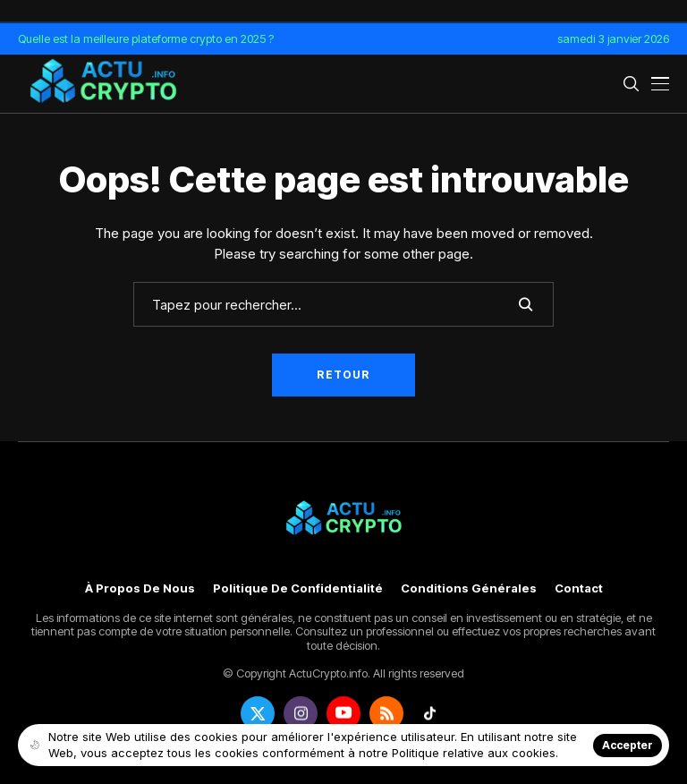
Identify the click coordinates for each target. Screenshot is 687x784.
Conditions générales (469, 588)
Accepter (628, 745)
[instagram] (301, 713)
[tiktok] (429, 713)
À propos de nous (140, 588)
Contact (579, 588)
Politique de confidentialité (298, 588)
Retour (343, 375)
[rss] (386, 713)
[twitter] (258, 713)
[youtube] (343, 713)
